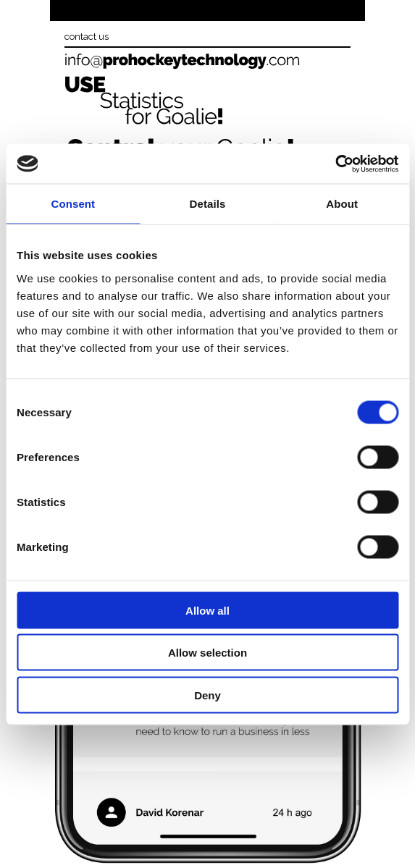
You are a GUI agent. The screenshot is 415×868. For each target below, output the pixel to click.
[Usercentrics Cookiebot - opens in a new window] (335, 164)
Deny (207, 695)
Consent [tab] (73, 204)
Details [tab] (208, 204)
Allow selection (207, 653)
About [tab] (342, 204)
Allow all (207, 610)
